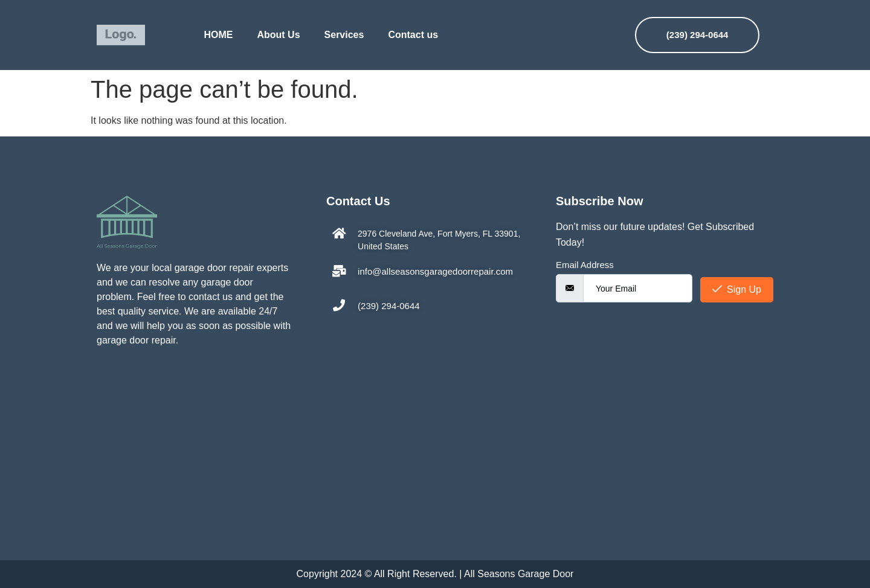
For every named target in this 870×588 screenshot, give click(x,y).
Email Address (585, 265)
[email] (638, 288)
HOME (218, 35)
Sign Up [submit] (737, 289)
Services (344, 35)
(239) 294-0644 (698, 35)
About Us (278, 35)
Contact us (413, 35)
